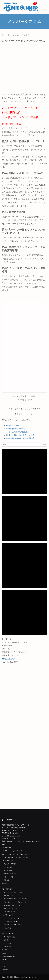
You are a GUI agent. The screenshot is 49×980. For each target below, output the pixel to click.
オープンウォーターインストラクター (16, 899)
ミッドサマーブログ (8, 934)
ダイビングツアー (7, 928)
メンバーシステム (9, 877)
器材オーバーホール (10, 874)
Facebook (5, 963)
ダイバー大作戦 (7, 848)
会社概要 (7, 880)
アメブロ (4, 950)
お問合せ (4, 883)
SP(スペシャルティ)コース (12, 905)
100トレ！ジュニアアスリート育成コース (17, 857)
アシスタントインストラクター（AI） (16, 902)
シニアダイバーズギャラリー (13, 925)
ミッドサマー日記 (9, 937)
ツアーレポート (9, 943)
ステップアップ (7, 889)
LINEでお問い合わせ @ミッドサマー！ (23, 435)
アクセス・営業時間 (10, 864)
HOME (4, 844)
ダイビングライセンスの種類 (13, 892)
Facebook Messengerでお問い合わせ (22, 438)
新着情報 (7, 940)
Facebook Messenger (8, 956)
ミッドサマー (7, 35)
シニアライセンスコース (11, 918)
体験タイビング (9, 896)
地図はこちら (9, 659)
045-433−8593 (13, 425)
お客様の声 (7, 947)
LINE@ (4, 953)
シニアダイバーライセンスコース (12, 851)
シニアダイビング (7, 915)
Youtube (4, 960)
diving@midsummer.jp (16, 429)
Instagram (5, 969)
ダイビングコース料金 (11, 908)
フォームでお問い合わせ (17, 432)
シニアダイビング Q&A (11, 922)
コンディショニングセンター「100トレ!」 (15, 854)
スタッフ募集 (8, 870)
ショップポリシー (7, 861)
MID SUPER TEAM (9, 912)
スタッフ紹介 (8, 867)
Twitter (4, 966)
